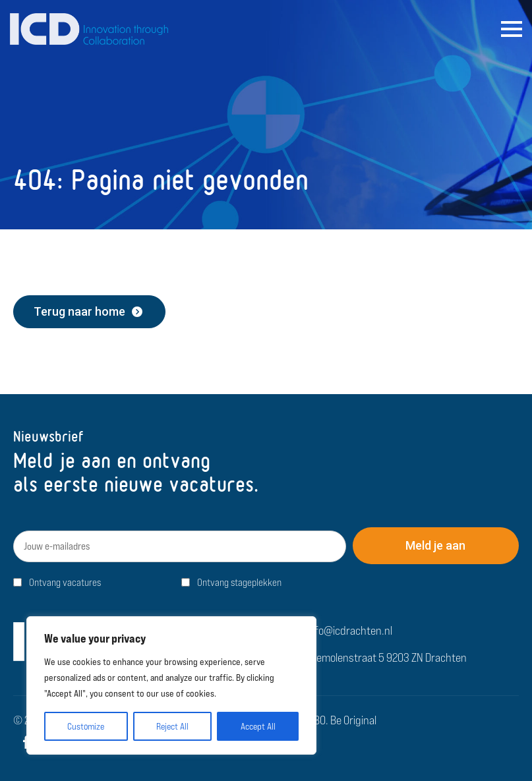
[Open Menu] (512, 29)
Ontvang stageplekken (239, 582)
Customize (86, 726)
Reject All (172, 726)
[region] (171, 685)
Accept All (258, 726)
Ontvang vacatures (65, 582)
